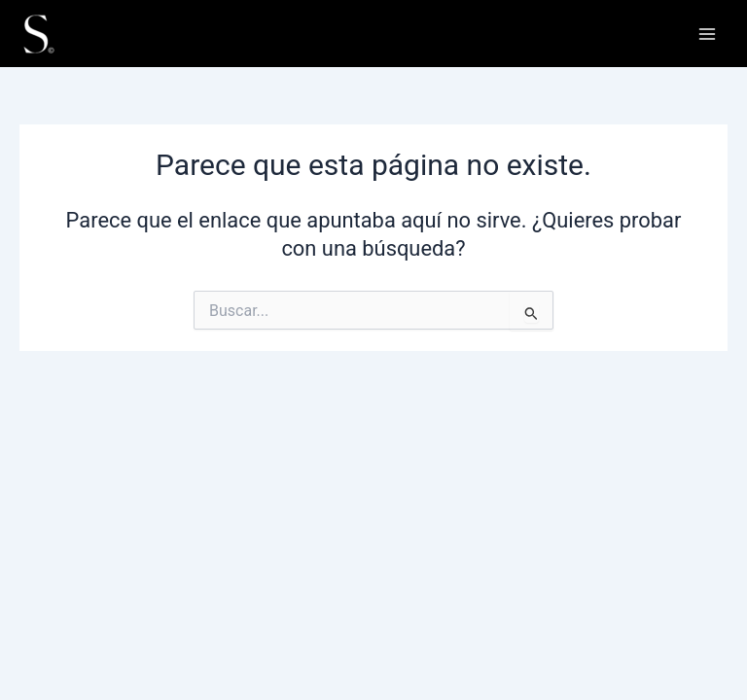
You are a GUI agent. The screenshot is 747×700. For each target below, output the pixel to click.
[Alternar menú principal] (707, 34)
